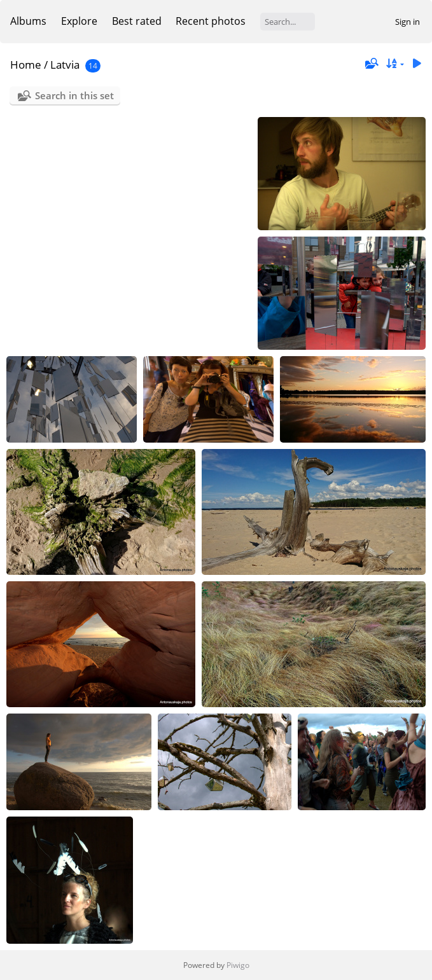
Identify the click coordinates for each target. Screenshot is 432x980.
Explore (79, 21)
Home (26, 65)
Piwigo (238, 965)
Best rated (137, 21)
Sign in (408, 22)
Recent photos (211, 21)
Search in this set (74, 95)
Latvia (65, 65)
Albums (28, 21)
